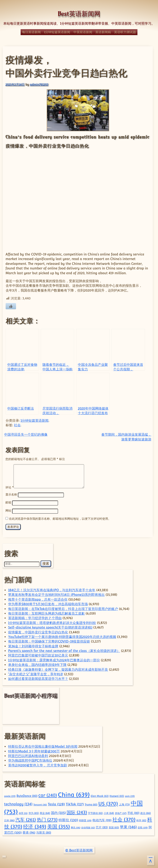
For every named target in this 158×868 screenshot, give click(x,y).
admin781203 (39, 84)
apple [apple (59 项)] (10, 795)
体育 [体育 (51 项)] (23, 813)
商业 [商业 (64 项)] (45, 813)
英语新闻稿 (103, 32)
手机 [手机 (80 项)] (133, 812)
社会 (17, 425)
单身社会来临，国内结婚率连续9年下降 (37, 664)
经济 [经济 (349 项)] (35, 826)
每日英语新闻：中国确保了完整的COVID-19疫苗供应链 (49, 641)
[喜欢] (11, 306)
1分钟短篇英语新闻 (57, 32)
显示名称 (11, 495)
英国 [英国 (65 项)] (114, 827)
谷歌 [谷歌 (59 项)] (143, 827)
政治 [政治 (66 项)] (146, 812)
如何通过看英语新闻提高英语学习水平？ (38, 678)
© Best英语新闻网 (79, 850)
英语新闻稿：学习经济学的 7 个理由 (35, 617)
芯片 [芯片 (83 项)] (102, 827)
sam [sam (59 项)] (130, 795)
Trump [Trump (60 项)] (91, 804)
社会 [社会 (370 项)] (124, 819)
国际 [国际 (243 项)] (77, 812)
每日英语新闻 (31, 32)
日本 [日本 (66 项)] (9, 820)
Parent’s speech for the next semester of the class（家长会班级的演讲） (64, 650)
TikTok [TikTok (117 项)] (75, 804)
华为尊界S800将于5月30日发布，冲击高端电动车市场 (48, 603)
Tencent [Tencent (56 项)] (40, 804)
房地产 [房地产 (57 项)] (121, 813)
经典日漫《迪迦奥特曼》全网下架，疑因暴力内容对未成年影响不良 (58, 669)
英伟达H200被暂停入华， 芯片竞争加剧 (38, 765)
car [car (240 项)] (48, 795)
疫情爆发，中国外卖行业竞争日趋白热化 (38, 632)
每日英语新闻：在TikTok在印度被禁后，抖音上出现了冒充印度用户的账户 (63, 608)
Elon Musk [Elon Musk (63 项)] (100, 795)
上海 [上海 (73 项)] (124, 804)
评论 (9, 487)
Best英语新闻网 (79, 14)
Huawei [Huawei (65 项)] (117, 795)
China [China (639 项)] (74, 794)
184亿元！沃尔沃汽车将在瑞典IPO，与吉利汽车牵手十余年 (52, 589)
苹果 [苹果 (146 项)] (128, 826)
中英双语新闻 (83, 32)
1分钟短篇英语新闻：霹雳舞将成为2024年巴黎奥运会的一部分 (54, 660)
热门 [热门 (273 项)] (47, 819)
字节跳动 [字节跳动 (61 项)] (95, 813)
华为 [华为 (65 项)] (34, 812)
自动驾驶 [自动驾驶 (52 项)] (88, 827)
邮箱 (8, 502)
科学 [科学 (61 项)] (141, 820)
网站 (8, 510)
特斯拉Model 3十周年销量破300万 (34, 751)
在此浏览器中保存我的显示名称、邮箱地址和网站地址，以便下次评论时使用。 (60, 518)
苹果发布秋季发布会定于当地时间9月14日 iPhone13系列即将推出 (56, 594)
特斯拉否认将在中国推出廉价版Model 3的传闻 (43, 746)
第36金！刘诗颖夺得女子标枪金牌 (33, 646)
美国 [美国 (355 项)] (59, 826)
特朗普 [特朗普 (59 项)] (85, 820)
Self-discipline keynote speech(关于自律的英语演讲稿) (50, 627)
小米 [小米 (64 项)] (109, 813)
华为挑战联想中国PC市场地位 (30, 760)
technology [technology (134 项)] (18, 804)
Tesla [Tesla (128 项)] (56, 804)
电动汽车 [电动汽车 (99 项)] (102, 820)
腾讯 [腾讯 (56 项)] (75, 827)
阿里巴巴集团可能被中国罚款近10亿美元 (38, 655)
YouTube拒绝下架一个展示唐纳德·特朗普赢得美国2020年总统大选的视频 (62, 636)
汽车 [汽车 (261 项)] (26, 819)
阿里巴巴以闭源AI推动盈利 (28, 755)
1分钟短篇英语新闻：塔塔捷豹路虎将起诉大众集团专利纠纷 (52, 622)
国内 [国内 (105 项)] (58, 812)
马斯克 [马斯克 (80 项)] (44, 832)
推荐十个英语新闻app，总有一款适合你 (38, 599)
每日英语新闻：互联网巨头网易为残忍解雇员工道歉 (46, 613)
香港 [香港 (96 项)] (29, 832)
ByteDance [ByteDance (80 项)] (27, 795)
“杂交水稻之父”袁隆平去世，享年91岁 (36, 674)
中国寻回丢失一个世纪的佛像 (26, 435)
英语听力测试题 (125, 32)
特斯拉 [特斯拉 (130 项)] (68, 819)
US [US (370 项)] (108, 803)
